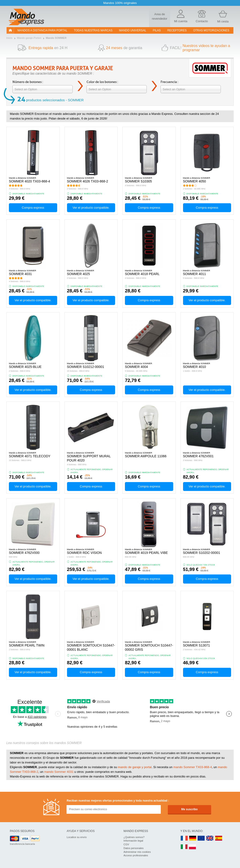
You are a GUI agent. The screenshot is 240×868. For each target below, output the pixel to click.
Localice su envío (77, 837)
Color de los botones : (102, 82)
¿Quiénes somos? (134, 837)
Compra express (33, 208)
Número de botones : (28, 82)
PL (193, 847)
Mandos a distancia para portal (42, 30)
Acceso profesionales (136, 855)
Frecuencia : (169, 82)
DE (193, 838)
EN (201, 838)
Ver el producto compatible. (91, 208)
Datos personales (134, 848)
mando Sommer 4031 (59, 772)
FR (184, 838)
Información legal (133, 841)
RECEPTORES (177, 30)
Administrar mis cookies (137, 852)
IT (184, 847)
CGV (126, 844)
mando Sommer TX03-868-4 (193, 767)
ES (219, 838)
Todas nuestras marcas (93, 30)
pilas (157, 30)
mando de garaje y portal (135, 767)
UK (210, 838)
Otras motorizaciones (211, 30)
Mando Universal (133, 30)
